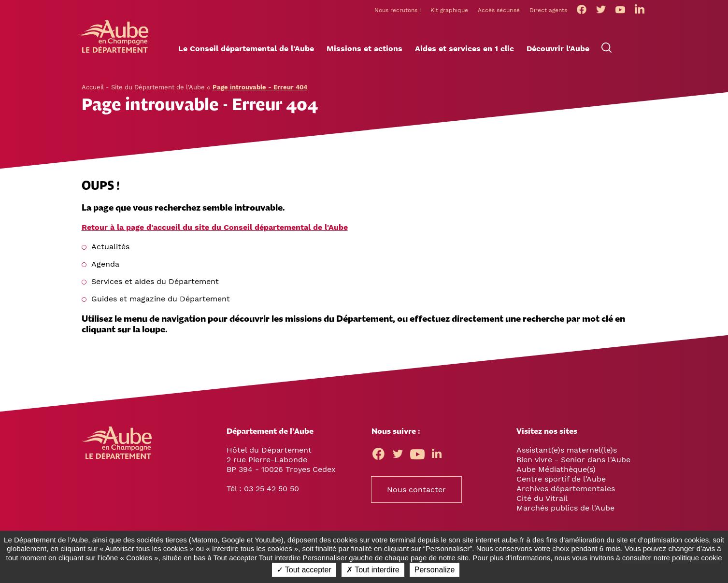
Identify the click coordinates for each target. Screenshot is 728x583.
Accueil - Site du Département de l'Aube (143, 87)
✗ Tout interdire (373, 570)
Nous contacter (416, 490)
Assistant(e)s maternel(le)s (567, 450)
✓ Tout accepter (304, 570)
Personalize (435, 570)
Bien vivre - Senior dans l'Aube (573, 460)
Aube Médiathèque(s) (556, 469)
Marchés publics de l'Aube (565, 508)
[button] (246, 49)
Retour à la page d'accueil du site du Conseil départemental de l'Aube (215, 227)
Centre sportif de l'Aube (561, 479)
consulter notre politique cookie (672, 558)
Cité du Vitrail (542, 498)
